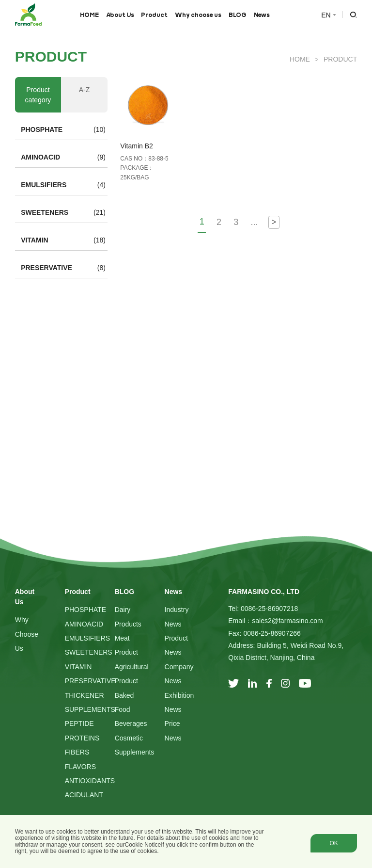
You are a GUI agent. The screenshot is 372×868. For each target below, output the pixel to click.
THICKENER (85, 695)
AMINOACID (40, 157)
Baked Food (124, 702)
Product (154, 15)
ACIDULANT (84, 795)
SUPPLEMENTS (90, 709)
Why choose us (198, 15)
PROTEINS (82, 738)
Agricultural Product (132, 674)
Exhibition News (179, 702)
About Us (120, 15)
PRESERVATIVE (46, 268)
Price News (173, 731)
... (254, 222)
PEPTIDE (79, 723)
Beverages (131, 723)
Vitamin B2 (136, 146)
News (262, 15)
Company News (179, 674)
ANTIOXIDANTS (90, 781)
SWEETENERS (45, 212)
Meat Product (126, 645)
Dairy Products (128, 617)
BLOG (238, 15)
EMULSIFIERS (44, 185)
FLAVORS (80, 767)
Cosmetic (129, 738)
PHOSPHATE (42, 129)
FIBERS (77, 752)
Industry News (177, 617)
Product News (176, 645)
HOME (89, 15)
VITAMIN (35, 240)
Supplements (135, 752)
